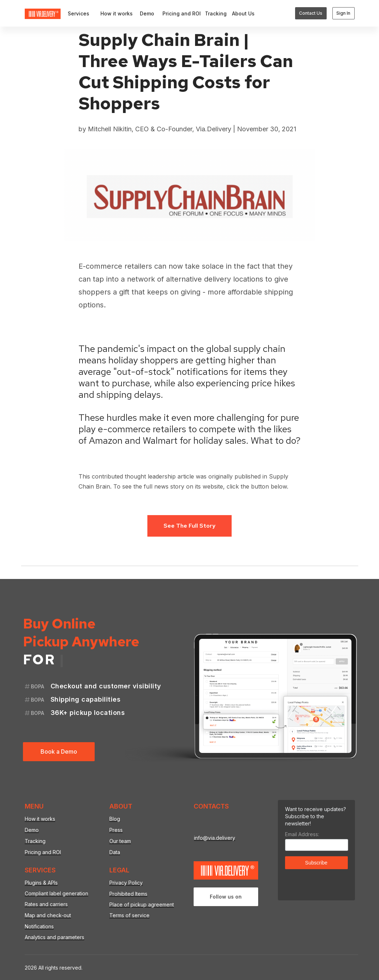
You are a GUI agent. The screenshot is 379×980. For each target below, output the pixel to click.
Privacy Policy (126, 883)
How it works (40, 819)
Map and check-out (48, 915)
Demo (32, 830)
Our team (120, 841)
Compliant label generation (56, 893)
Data (115, 852)
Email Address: (302, 834)
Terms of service (129, 915)
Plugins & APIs (41, 883)
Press (116, 830)
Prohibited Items (128, 894)
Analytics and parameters (55, 937)
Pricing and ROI (43, 852)
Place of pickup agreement (142, 904)
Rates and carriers (46, 904)
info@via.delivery (215, 838)
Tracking (35, 841)
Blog (115, 819)
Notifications (39, 926)
